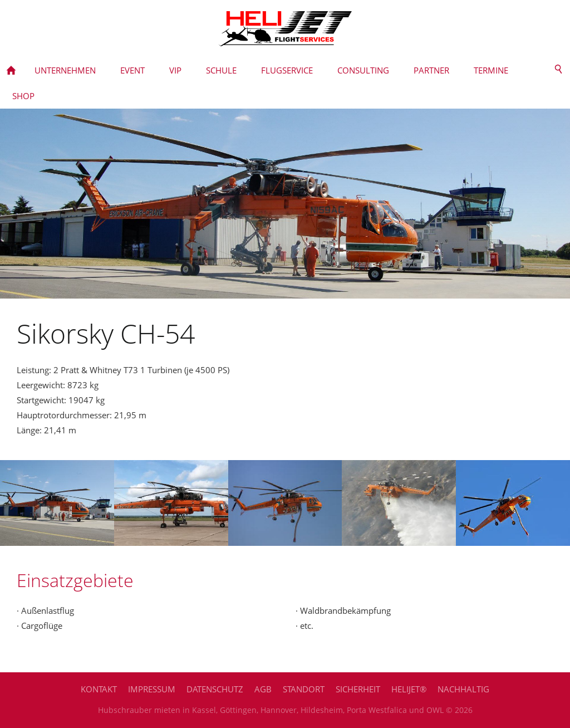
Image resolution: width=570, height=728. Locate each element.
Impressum (152, 689)
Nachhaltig (463, 689)
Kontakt (99, 689)
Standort (304, 689)
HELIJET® (409, 689)
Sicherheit (358, 689)
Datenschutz (215, 689)
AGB (263, 689)
